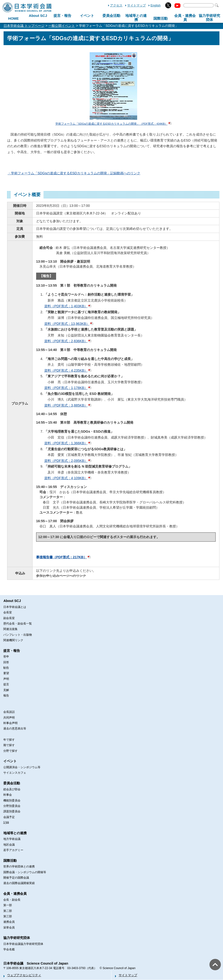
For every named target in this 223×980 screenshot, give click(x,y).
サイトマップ (136, 5)
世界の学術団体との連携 (19, 866)
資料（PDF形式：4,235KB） (66, 370)
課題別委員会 (12, 811)
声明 (6, 679)
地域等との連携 (15, 833)
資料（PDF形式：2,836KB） (66, 341)
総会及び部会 (12, 789)
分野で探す (10, 751)
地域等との (136, 18)
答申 (6, 657)
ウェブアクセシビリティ (24, 975)
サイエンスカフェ (15, 773)
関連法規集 (10, 629)
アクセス (116, 5)
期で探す (9, 745)
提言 (6, 684)
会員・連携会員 (15, 894)
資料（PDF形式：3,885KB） (66, 405)
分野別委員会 (12, 806)
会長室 (8, 612)
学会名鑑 (9, 949)
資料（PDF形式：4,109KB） (66, 478)
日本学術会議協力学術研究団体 (23, 944)
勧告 (6, 668)
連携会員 (9, 922)
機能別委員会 (12, 800)
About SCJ (38, 16)
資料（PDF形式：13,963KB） (67, 324)
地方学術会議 (12, 839)
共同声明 (9, 718)
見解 (6, 690)
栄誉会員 (9, 928)
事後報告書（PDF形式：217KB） (62, 557)
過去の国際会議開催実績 (19, 883)
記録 (6, 823)
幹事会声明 (10, 723)
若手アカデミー (13, 850)
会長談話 (9, 712)
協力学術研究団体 (17, 938)
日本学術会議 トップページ (24, 26)
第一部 (8, 905)
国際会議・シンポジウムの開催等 (25, 872)
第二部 (8, 911)
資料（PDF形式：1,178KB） (66, 388)
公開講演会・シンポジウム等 (22, 767)
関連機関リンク (13, 640)
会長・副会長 (12, 900)
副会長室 (9, 618)
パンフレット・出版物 (18, 635)
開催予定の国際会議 (16, 878)
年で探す (9, 740)
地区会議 (9, 845)
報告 (6, 696)
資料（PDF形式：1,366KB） (66, 443)
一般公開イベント (62, 26)
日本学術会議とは (15, 607)
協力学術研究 (209, 18)
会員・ (185, 18)
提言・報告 (62, 16)
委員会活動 (111, 16)
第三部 (8, 916)
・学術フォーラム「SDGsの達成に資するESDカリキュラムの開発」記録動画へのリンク (74, 173)
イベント (87, 16)
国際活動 (160, 18)
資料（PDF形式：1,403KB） (66, 306)
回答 (6, 662)
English (155, 5)
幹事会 (8, 795)
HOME (13, 18)
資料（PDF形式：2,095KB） (66, 461)
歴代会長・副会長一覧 (18, 624)
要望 (6, 673)
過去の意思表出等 (15, 729)
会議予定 (9, 817)
